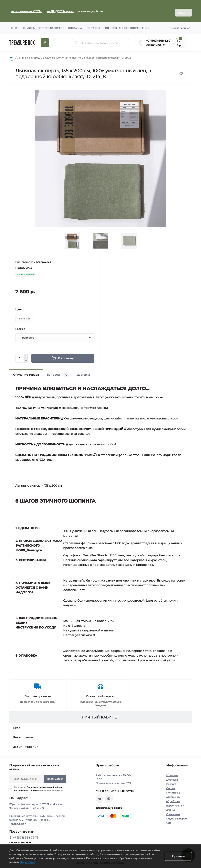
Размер (20, 326)
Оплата (171, 786)
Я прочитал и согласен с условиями (39, 786)
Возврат (171, 781)
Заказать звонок (156, 42)
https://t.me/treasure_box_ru (109, 796)
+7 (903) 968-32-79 (159, 38)
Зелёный (24, 316)
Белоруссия (43, 259)
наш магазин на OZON (26, 10)
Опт (169, 820)
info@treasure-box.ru (109, 805)
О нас (15, 25)
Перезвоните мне (20, 840)
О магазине (173, 812)
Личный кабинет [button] (180, 25)
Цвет (19, 306)
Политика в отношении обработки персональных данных (175, 799)
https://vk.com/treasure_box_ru (100, 796)
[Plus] (26, 353)
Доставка (75, 25)
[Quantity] (20, 356)
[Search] (76, 40)
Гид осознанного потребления (127, 25)
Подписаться (55, 776)
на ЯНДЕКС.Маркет (60, 10)
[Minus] (26, 358)
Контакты (93, 25)
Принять (178, 856)
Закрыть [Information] (183, 10)
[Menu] (45, 40)
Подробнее (27, 862)
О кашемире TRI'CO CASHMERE (44, 25)
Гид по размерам (177, 816)
